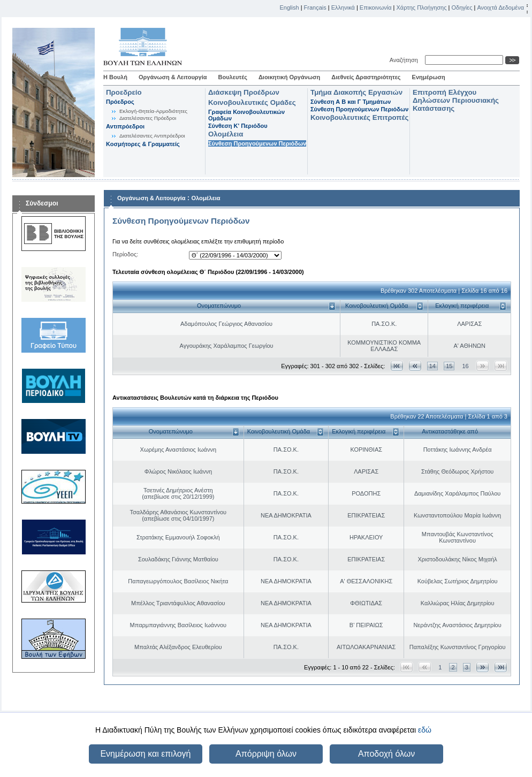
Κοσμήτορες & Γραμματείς (143, 144)
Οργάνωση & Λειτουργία (173, 77)
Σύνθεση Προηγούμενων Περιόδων (257, 143)
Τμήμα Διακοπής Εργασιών (356, 92)
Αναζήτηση (405, 60)
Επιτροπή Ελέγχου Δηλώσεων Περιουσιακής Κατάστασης (456, 100)
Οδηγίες (462, 7)
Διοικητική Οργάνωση (289, 77)
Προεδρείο (124, 92)
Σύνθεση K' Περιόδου (238, 126)
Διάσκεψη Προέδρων (244, 92)
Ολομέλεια (226, 134)
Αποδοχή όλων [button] (386, 754)
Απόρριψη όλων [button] (266, 754)
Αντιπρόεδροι (125, 126)
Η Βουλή (115, 77)
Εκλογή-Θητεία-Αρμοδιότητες (153, 111)
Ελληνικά (343, 7)
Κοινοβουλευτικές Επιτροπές (359, 117)
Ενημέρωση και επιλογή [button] (145, 754)
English (290, 7)
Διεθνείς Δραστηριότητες (366, 77)
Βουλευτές (233, 77)
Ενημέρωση (429, 77)
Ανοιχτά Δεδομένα (500, 7)
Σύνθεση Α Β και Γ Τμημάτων (351, 102)
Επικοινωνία (376, 7)
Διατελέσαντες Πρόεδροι (148, 118)
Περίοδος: (125, 254)
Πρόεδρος (120, 102)
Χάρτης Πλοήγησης (422, 7)
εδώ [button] (425, 730)
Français (315, 7)
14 (432, 366)
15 (449, 366)
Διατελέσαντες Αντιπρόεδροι (152, 136)
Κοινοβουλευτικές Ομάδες (252, 102)
